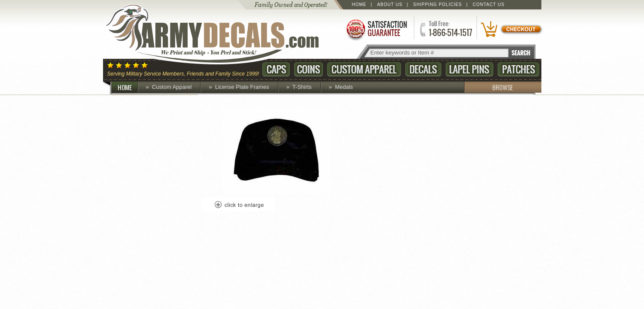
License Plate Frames (242, 87)
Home (359, 5)
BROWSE (489, 87)
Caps (276, 69)
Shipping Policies (437, 5)
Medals (344, 87)
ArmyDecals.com (221, 34)
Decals (423, 69)
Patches (518, 69)
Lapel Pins (469, 69)
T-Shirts (302, 87)
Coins (308, 69)
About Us (390, 5)
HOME (128, 87)
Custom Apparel (364, 69)
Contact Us (489, 5)
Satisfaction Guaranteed (376, 29)
